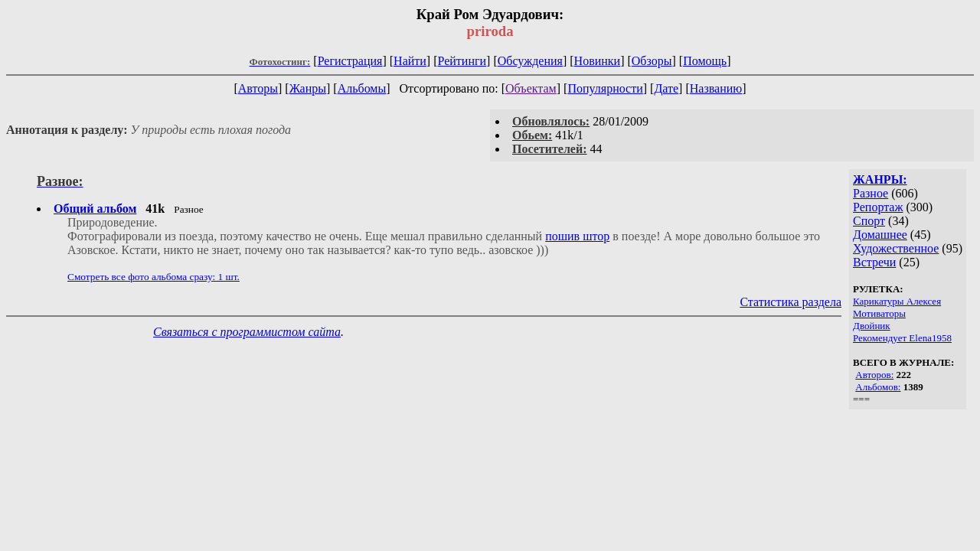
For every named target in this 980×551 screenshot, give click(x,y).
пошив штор (577, 236)
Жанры (308, 88)
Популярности (605, 88)
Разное (871, 193)
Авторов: (874, 375)
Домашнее (880, 235)
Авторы (258, 88)
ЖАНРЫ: (880, 179)
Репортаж (878, 207)
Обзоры (652, 61)
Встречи (874, 262)
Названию (716, 88)
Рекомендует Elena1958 (902, 338)
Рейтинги (462, 61)
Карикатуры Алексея (897, 301)
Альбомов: (878, 387)
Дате (666, 88)
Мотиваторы (879, 313)
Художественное (896, 248)
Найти (410, 61)
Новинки (598, 61)
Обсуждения (530, 61)
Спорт (869, 221)
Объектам (531, 88)
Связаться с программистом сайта (247, 332)
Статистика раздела (791, 302)
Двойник (872, 326)
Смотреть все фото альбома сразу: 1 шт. (154, 277)
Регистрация (350, 61)
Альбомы (362, 88)
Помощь (705, 61)
